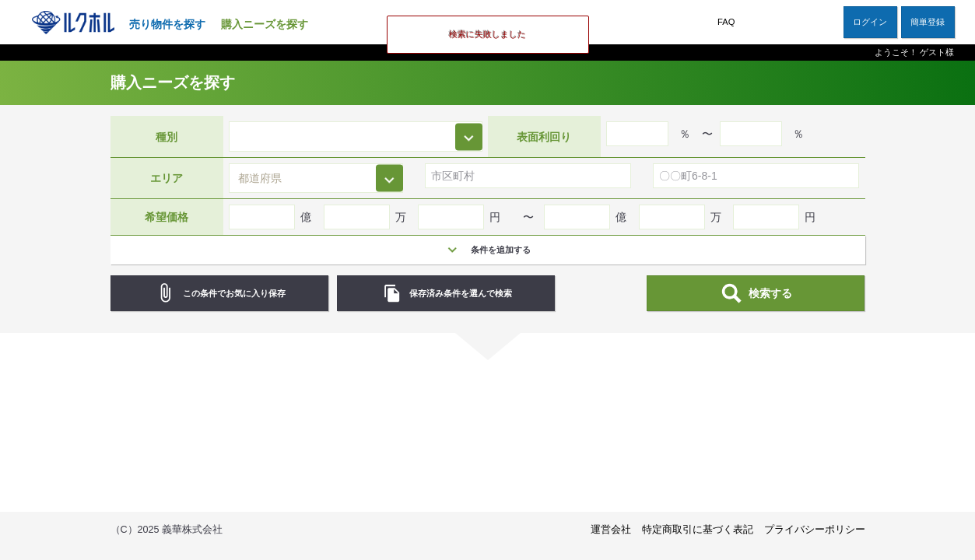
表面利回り (544, 136)
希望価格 (167, 217)
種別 (167, 136)
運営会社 (611, 530)
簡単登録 (928, 22)
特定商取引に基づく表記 (698, 530)
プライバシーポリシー (815, 530)
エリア (167, 178)
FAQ (726, 22)
